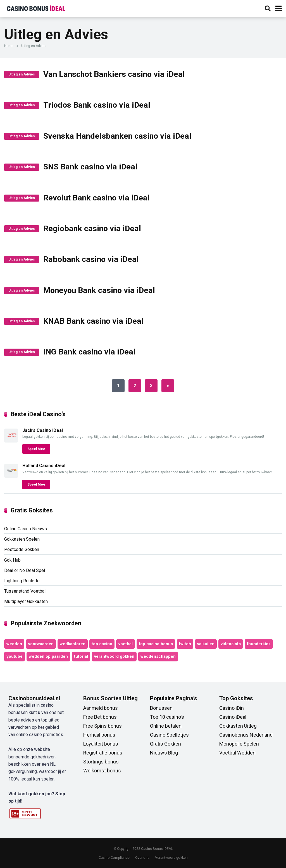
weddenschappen (158, 656)
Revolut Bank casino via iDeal (96, 198)
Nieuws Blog (164, 753)
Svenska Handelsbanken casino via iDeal (117, 136)
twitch (185, 644)
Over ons (142, 858)
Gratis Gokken (165, 744)
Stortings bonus (101, 762)
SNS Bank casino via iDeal (90, 167)
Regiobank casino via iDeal (92, 229)
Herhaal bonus (99, 735)
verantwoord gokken (114, 656)
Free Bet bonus (100, 717)
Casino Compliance (114, 858)
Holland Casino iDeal (44, 466)
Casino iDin (232, 708)
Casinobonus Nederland (246, 735)
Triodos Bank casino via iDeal (97, 105)
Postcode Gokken (22, 549)
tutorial (81, 656)
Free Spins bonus (103, 726)
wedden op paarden (48, 656)
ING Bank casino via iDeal (89, 352)
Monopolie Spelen (239, 744)
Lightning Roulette (22, 581)
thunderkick (259, 644)
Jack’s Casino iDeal (43, 430)
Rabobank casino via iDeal (91, 259)
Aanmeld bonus (101, 708)
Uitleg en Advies (22, 74)
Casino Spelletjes (169, 735)
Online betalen (166, 726)
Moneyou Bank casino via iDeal (99, 290)
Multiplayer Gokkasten (26, 601)
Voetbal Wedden (237, 753)
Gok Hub (12, 560)
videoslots (231, 644)
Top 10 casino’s (167, 717)
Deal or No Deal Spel (25, 570)
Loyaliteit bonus (101, 744)
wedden (14, 644)
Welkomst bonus (102, 771)
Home (9, 46)
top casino (102, 644)
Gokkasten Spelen (22, 539)
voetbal (126, 644)
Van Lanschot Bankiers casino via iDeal (114, 74)
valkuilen (206, 644)
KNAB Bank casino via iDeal (93, 321)
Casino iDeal (233, 717)
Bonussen (161, 708)
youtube (15, 656)
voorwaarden (41, 644)
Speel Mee (36, 449)
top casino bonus (156, 644)
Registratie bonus (103, 753)
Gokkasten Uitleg (238, 726)
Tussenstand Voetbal (25, 591)
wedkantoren (73, 644)
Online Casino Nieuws (26, 529)
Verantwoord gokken (171, 858)
